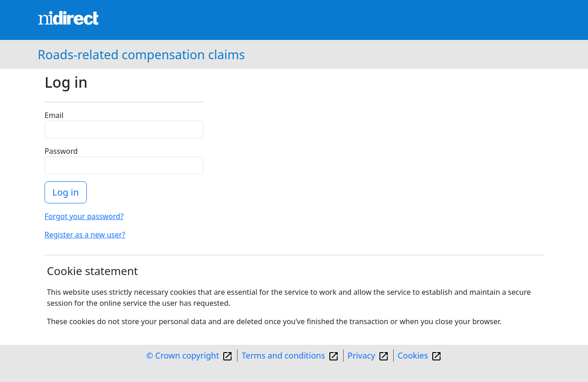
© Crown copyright (183, 355)
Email (54, 115)
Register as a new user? (85, 235)
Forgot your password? (84, 216)
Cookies (413, 355)
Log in (66, 192)
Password (61, 151)
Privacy (362, 355)
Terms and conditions (283, 355)
